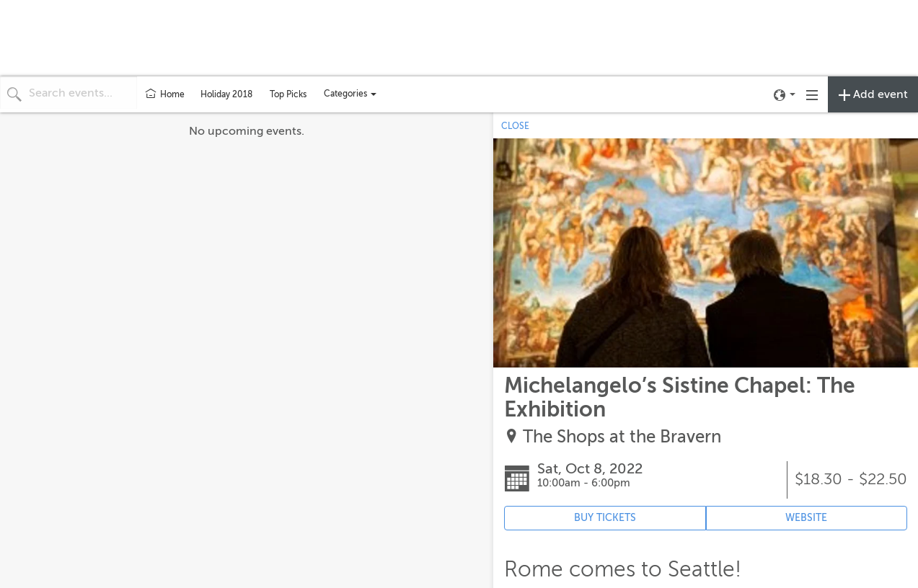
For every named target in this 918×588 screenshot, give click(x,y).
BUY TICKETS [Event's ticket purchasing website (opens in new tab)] (605, 518)
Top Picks (288, 94)
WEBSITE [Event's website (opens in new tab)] (806, 518)
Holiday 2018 (226, 94)
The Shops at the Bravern (622, 437)
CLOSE (515, 126)
